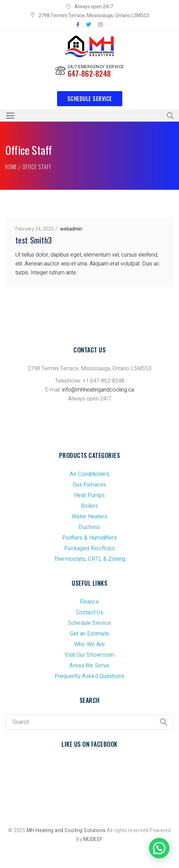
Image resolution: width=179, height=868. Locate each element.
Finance (89, 602)
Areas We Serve (89, 666)
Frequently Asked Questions (89, 676)
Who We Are (90, 644)
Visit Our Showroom (89, 655)
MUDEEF (93, 839)
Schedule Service (90, 99)
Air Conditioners (89, 474)
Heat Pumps (89, 495)
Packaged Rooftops (89, 548)
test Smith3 (34, 240)
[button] (159, 848)
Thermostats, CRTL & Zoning (90, 559)
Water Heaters (89, 517)
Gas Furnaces (89, 485)
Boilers (89, 506)
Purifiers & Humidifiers (89, 538)
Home (11, 167)
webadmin (71, 229)
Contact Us (89, 612)
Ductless (89, 527)
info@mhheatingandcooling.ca (98, 390)
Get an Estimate (90, 634)
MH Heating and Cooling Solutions (66, 830)
